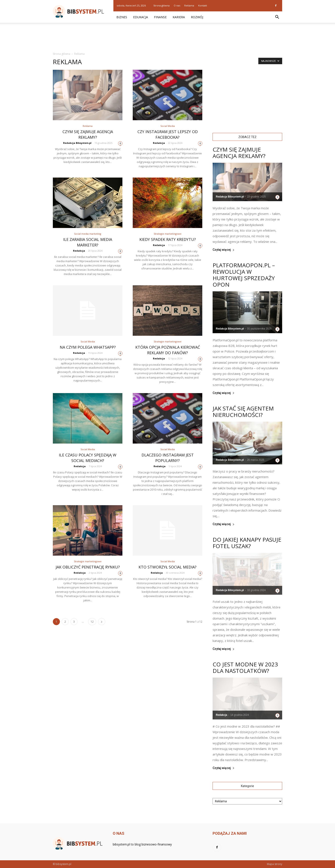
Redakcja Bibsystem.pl (77, 143)
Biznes (122, 17)
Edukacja (141, 17)
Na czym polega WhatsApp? (88, 347)
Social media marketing (88, 234)
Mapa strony (275, 864)
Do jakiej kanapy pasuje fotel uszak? (247, 543)
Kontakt (203, 5)
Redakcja (159, 143)
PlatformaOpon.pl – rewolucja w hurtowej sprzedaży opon (244, 275)
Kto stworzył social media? (167, 567)
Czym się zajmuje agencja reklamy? (239, 153)
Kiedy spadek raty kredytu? (168, 239)
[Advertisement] (167, 38)
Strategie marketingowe (168, 234)
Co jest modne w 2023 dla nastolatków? (245, 667)
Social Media (168, 126)
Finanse (160, 17)
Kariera (179, 17)
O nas (177, 5)
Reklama (189, 5)
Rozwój (197, 17)
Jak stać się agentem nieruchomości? (243, 412)
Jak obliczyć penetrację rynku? (88, 567)
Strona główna (161, 5)
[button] (277, 17)
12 (92, 622)
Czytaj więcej (224, 250)
